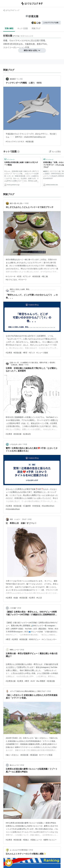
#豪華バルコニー (50, 840)
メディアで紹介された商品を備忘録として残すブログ (28, 691)
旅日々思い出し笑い (16, 203)
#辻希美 (9, 353)
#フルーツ (23, 280)
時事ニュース (14, 650)
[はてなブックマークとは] (18, 152)
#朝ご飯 (45, 276)
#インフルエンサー (49, 639)
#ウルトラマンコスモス (15, 142)
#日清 (19, 276)
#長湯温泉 (34, 755)
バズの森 (13, 608)
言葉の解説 (9, 28)
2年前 (19, 608)
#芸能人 (26, 840)
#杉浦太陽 (30, 142)
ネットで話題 (23, 28)
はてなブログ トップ (11, 10)
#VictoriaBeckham (13, 509)
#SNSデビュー (35, 639)
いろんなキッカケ (16, 444)
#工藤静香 (27, 506)
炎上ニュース (14, 765)
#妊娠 (16, 598)
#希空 (25, 353)
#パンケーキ (11, 276)
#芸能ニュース (36, 840)
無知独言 (13, 79)
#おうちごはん (12, 280)
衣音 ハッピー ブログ (18, 519)
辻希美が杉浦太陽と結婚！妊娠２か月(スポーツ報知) (21, 164)
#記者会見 (27, 434)
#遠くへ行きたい (12, 755)
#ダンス (32, 353)
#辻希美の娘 (11, 681)
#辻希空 (32, 598)
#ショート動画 (42, 353)
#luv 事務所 (41, 681)
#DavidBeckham (48, 506)
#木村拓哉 (36, 506)
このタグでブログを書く (51, 23)
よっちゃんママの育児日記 (19, 850)
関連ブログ (36, 28)
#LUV (33, 681)
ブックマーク (9, 159)
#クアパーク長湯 (46, 755)
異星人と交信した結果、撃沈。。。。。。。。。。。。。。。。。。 (33, 289)
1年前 (27, 203)
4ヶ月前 (20, 79)
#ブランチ (27, 276)
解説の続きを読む (32, 50)
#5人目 (39, 598)
